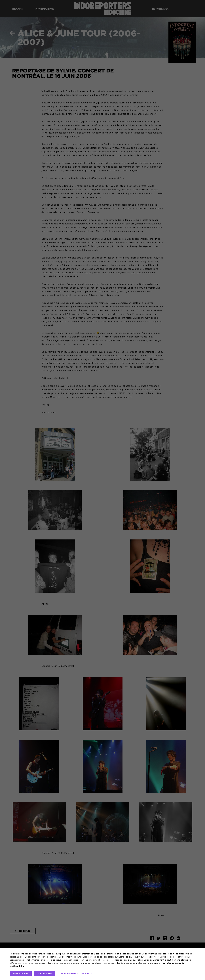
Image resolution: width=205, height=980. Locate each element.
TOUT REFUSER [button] (45, 973)
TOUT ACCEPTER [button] (21, 973)
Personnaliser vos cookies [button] (75, 973)
